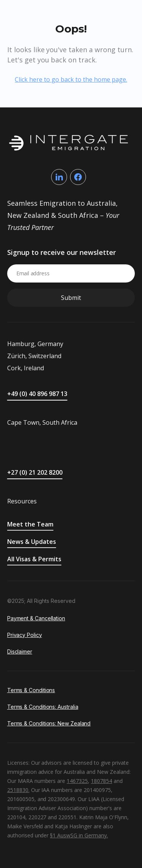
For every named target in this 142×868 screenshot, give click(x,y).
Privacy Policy (25, 635)
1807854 (101, 781)
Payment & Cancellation (36, 618)
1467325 (77, 781)
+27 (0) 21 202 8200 (35, 472)
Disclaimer (20, 651)
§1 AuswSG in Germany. (79, 835)
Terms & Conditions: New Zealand (49, 723)
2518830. (18, 790)
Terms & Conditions (31, 690)
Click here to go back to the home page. (71, 79)
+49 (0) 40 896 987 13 (37, 394)
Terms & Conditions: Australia (43, 707)
